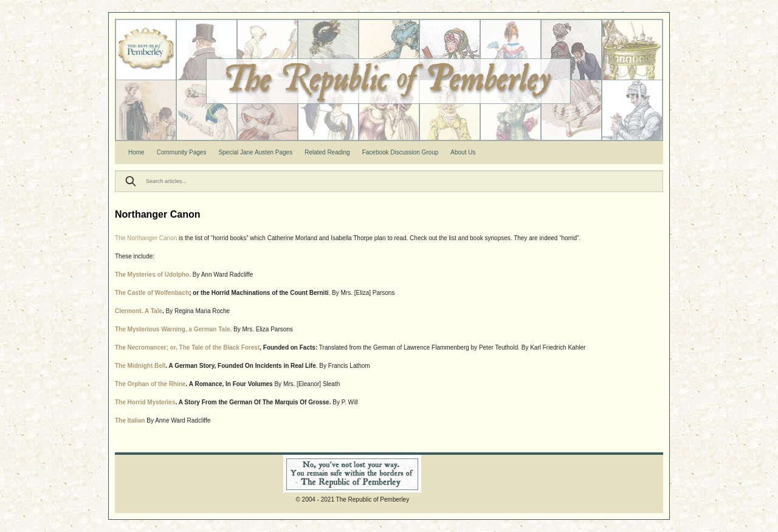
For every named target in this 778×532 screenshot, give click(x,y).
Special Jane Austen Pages (255, 152)
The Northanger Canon (146, 238)
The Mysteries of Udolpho (152, 275)
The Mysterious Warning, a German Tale (173, 329)
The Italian (130, 420)
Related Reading (327, 152)
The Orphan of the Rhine (150, 384)
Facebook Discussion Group (401, 152)
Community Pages (182, 152)
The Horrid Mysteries (145, 402)
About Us (463, 152)
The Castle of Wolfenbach (152, 293)
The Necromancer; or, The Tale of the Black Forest (187, 347)
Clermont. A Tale (139, 311)
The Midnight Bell (140, 366)
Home (136, 152)
